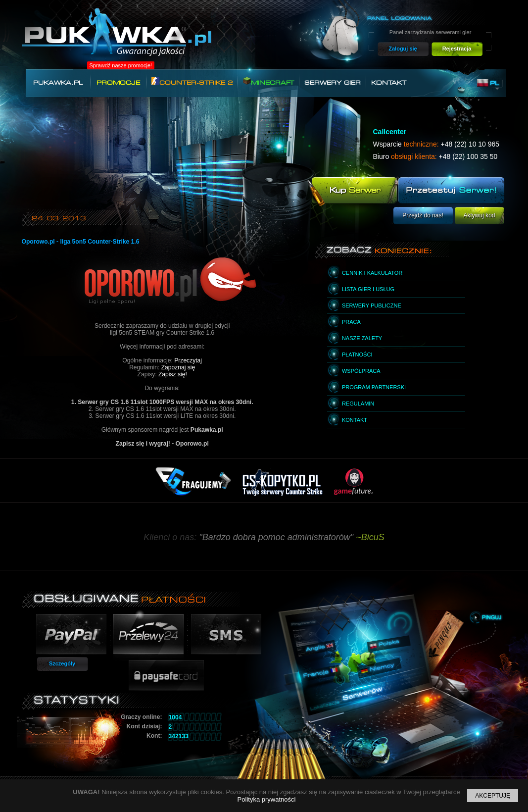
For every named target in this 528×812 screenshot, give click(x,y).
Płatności (357, 355)
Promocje (118, 83)
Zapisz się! (173, 374)
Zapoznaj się (178, 367)
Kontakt (389, 83)
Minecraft (268, 81)
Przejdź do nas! (423, 215)
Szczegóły (62, 663)
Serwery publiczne (372, 305)
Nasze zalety (362, 338)
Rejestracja (457, 49)
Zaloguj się (403, 49)
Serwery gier (333, 83)
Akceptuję (493, 796)
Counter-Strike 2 (192, 81)
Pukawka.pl (58, 83)
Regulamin (358, 404)
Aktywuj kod (479, 215)
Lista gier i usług (368, 289)
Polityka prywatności (267, 799)
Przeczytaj (188, 360)
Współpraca (361, 371)
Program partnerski (374, 387)
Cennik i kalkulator (372, 273)
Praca (351, 322)
